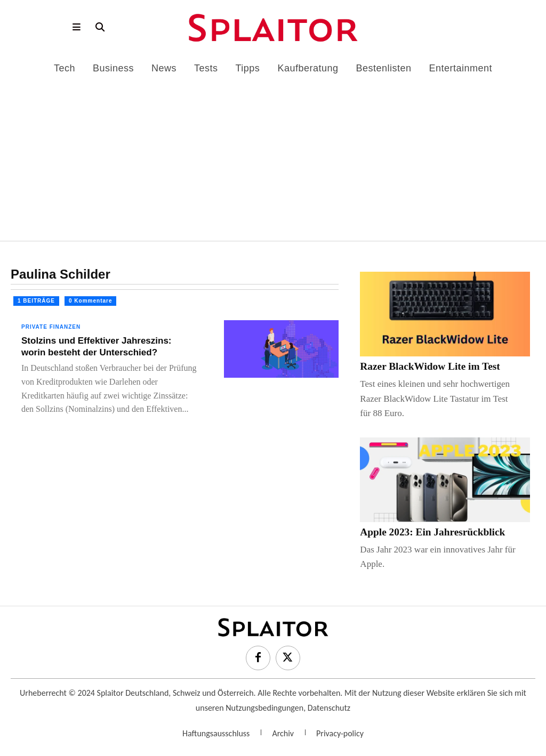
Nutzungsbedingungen (264, 707)
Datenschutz (329, 707)
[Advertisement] (273, 153)
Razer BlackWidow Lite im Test (421, 366)
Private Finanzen (51, 327)
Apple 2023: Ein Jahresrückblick (424, 531)
